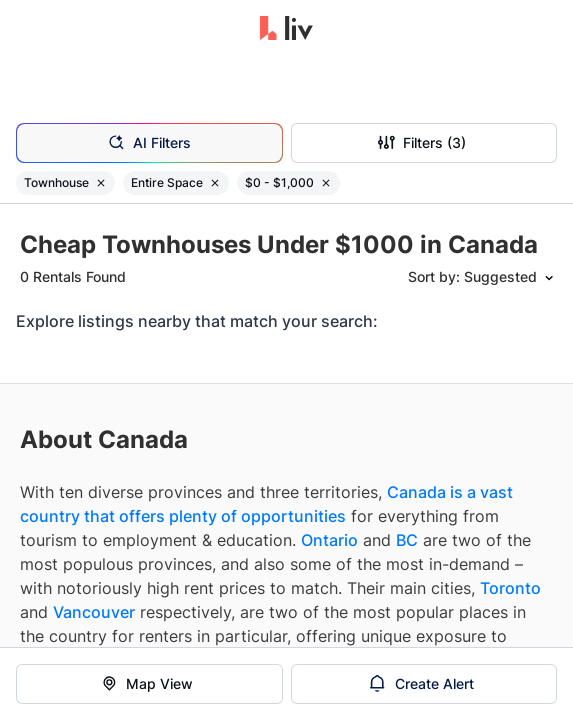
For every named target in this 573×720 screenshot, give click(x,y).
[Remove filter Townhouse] (101, 183)
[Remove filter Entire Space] (215, 183)
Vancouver (94, 612)
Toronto (510, 588)
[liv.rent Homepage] (286, 30)
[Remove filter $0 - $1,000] (326, 183)
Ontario (329, 540)
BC (407, 540)
